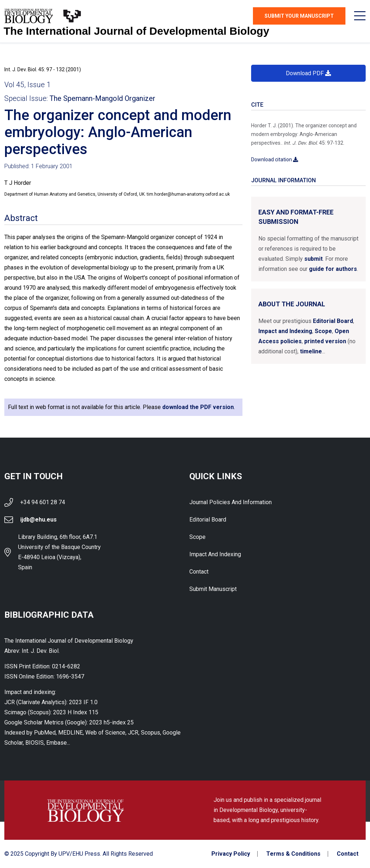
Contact (199, 572)
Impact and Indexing (285, 331)
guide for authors (333, 269)
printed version (325, 341)
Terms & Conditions (293, 854)
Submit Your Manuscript (299, 16)
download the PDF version (198, 407)
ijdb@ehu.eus (38, 520)
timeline (311, 351)
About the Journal (292, 304)
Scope (323, 331)
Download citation (275, 159)
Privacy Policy (231, 854)
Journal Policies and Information (231, 502)
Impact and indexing (215, 554)
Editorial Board (333, 321)
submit (313, 259)
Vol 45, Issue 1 (27, 85)
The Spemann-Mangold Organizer (102, 98)
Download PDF (308, 73)
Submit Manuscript (213, 589)
